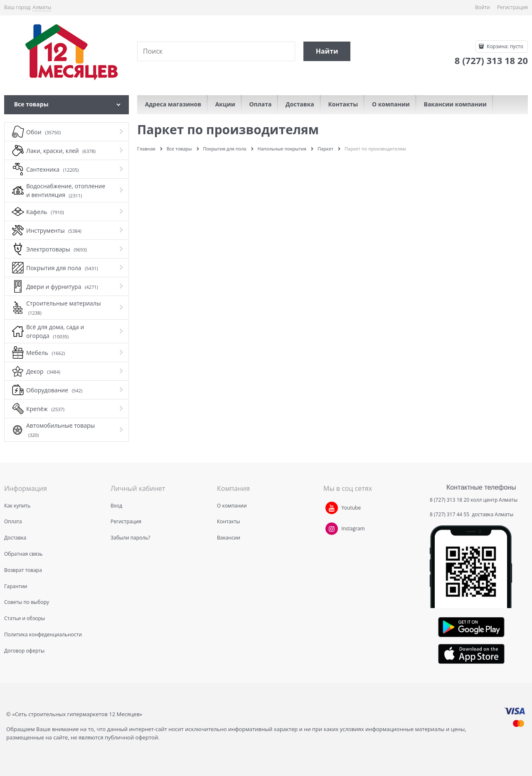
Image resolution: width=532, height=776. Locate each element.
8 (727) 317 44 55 (450, 514)
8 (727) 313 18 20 (449, 500)
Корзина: (504, 46)
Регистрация (512, 7)
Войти (483, 7)
